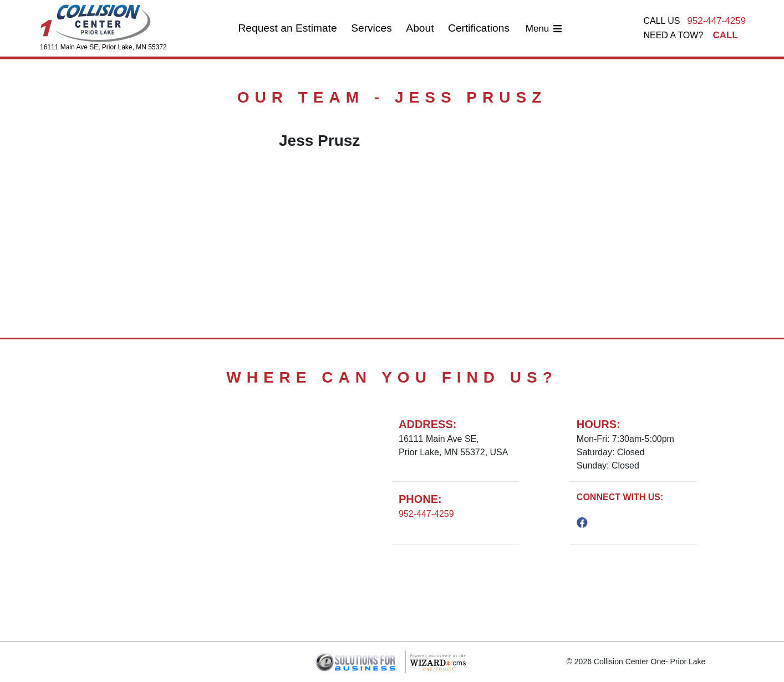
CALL (726, 35)
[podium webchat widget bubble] (729, 654)
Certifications (479, 28)
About (420, 28)
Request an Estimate (287, 28)
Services (371, 28)
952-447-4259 (716, 21)
